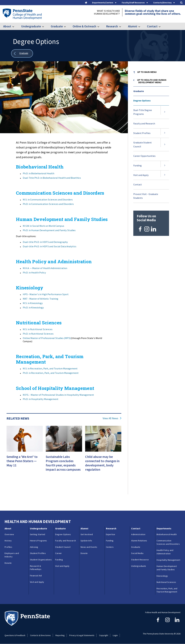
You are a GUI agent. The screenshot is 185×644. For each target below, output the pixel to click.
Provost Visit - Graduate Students (146, 196)
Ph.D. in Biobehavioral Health (39, 173)
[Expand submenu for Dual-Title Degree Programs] (165, 112)
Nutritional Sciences (166, 582)
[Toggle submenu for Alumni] (141, 26)
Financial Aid (36, 576)
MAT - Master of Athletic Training (41, 299)
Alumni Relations (139, 541)
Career (58, 553)
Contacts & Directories (40, 635)
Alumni (133, 26)
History (8, 541)
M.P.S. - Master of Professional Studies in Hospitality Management (58, 395)
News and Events (89, 547)
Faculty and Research (144, 123)
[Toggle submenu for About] (15, 26)
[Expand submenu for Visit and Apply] (165, 175)
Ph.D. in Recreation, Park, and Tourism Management (51, 373)
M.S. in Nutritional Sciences (38, 329)
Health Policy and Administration (165, 552)
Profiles (8, 547)
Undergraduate (31, 26)
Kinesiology (162, 576)
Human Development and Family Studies (167, 568)
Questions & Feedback (15, 635)
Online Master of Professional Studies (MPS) (47, 338)
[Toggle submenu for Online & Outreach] (100, 26)
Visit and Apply (141, 175)
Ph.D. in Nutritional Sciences (38, 334)
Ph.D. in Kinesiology (33, 307)
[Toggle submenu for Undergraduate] (45, 26)
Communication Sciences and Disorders (168, 542)
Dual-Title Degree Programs (143, 112)
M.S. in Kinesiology (33, 303)
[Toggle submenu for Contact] (161, 26)
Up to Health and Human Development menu (152, 81)
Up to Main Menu (147, 72)
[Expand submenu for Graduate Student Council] (165, 145)
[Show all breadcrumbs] (22, 53)
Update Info (86, 541)
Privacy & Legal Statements (82, 635)
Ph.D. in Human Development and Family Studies (49, 230)
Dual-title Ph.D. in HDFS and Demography (45, 242)
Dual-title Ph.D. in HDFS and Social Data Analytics (50, 246)
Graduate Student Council (143, 144)
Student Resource (140, 560)
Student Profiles (142, 133)
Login (115, 635)
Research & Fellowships (36, 568)
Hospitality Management (168, 560)
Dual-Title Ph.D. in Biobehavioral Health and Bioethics (52, 178)
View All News (110, 418)
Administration (138, 534)
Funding (137, 165)
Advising (34, 547)
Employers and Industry (12, 555)
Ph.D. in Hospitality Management (41, 399)
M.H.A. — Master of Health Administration (45, 268)
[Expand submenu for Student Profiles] (165, 133)
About (7, 26)
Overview (9, 534)
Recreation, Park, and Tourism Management (167, 590)
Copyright (104, 635)
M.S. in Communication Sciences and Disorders (48, 200)
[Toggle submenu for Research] (122, 26)
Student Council (63, 547)
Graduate (57, 26)
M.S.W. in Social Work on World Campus (43, 226)
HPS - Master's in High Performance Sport (46, 294)
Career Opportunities (144, 156)
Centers (110, 547)
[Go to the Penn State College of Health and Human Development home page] (22, 14)
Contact (152, 26)
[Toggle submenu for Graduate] (67, 26)
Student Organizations (41, 560)
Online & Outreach (84, 26)
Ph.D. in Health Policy (34, 273)
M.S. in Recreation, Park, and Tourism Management (50, 368)
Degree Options (142, 101)
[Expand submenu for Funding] (165, 166)
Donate (8, 563)
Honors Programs (38, 541)
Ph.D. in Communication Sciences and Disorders (48, 204)
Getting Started (38, 534)
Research (112, 26)
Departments (164, 528)
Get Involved (87, 534)
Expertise (111, 534)
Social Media (137, 553)
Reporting (60, 635)
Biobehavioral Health (167, 534)
